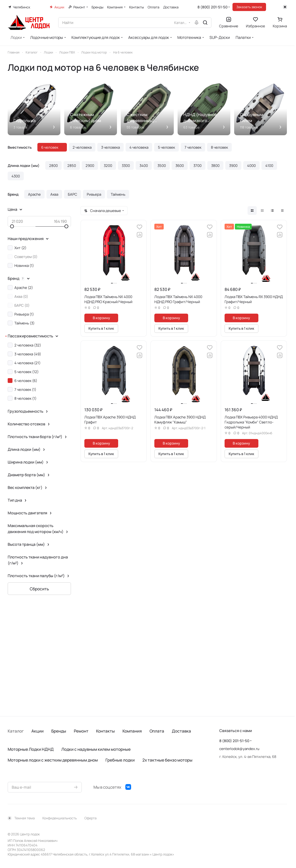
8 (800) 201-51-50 (212, 7)
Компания (132, 731)
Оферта (90, 818)
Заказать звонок (249, 7)
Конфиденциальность (60, 818)
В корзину (101, 318)
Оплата (157, 731)
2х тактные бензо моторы (167, 760)
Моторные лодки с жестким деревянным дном (53, 760)
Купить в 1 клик (101, 328)
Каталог (16, 731)
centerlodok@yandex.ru (239, 749)
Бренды (59, 731)
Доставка (181, 731)
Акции (38, 731)
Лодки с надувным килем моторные (96, 749)
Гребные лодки (120, 760)
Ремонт (81, 731)
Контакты (105, 731)
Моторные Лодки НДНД (31, 749)
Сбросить (39, 589)
